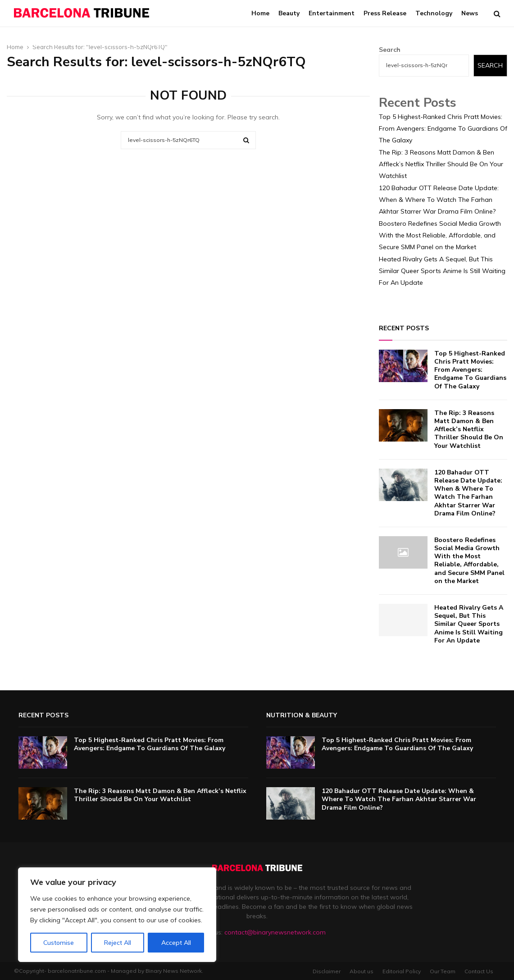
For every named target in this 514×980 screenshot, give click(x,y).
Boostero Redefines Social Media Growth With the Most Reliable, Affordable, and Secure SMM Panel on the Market (440, 235)
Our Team (443, 971)
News (470, 13)
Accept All (176, 943)
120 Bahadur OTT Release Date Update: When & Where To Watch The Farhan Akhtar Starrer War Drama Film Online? (439, 200)
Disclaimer (327, 971)
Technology (434, 13)
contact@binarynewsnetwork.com (275, 932)
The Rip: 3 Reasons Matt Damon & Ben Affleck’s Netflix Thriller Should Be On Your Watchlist (441, 164)
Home (260, 13)
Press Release (385, 13)
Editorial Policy (402, 971)
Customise (59, 943)
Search (390, 50)
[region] (117, 915)
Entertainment (332, 13)
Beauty (289, 13)
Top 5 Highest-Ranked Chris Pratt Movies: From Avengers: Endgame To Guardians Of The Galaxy (443, 128)
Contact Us (479, 971)
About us (362, 971)
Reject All (118, 943)
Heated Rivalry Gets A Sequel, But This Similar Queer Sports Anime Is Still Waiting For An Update (442, 271)
